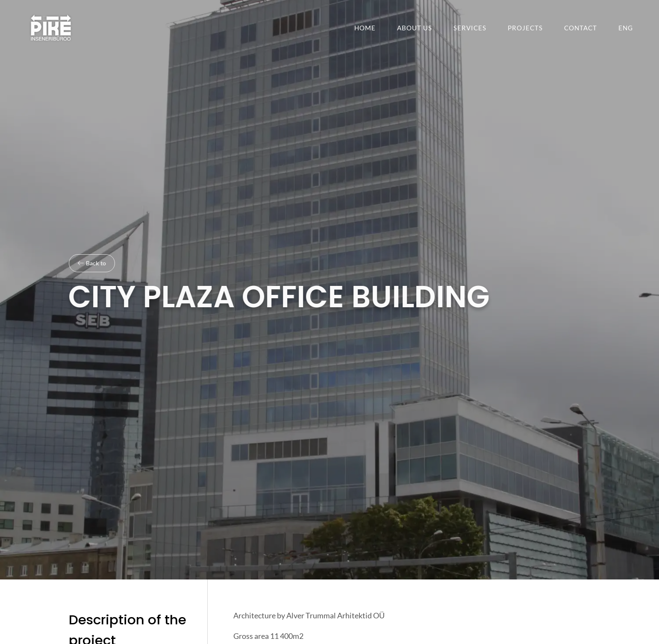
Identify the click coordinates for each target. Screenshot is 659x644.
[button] (92, 263)
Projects (525, 28)
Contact (581, 28)
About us (415, 28)
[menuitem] (626, 28)
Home (365, 28)
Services (470, 28)
